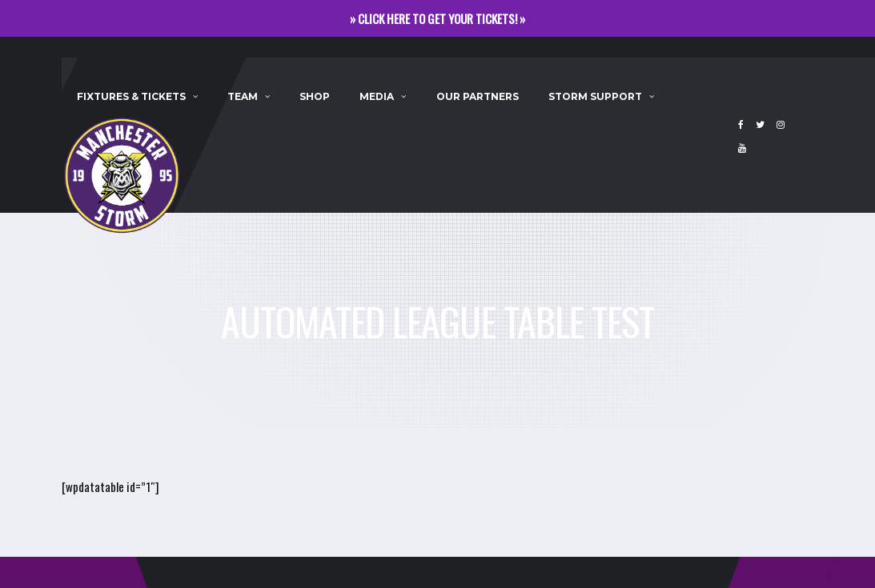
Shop (315, 96)
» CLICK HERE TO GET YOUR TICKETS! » (437, 18)
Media (377, 96)
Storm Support (595, 96)
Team (243, 96)
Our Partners (478, 96)
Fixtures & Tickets (131, 96)
